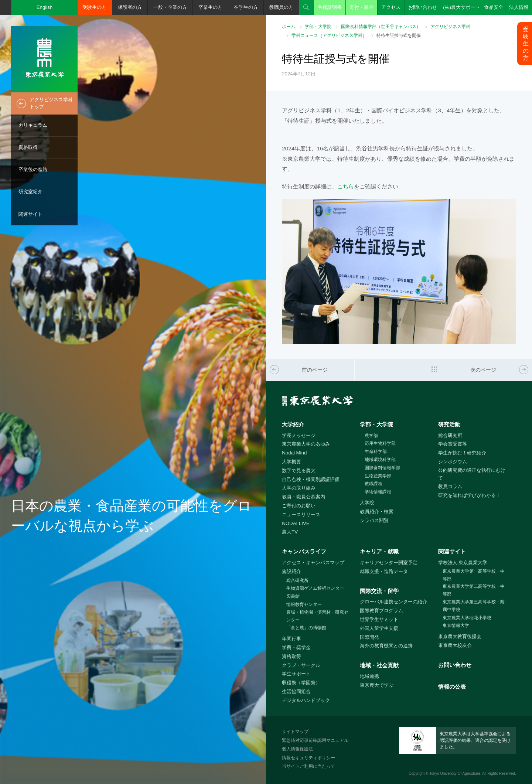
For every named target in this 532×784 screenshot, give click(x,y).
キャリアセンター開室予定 (389, 563)
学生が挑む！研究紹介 (462, 453)
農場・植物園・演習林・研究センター (317, 616)
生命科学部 (376, 451)
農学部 (371, 436)
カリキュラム (33, 125)
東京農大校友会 (455, 645)
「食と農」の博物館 (306, 628)
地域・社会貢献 (379, 665)
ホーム (289, 27)
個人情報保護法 (297, 749)
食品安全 (494, 7)
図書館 (293, 596)
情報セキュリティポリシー (308, 758)
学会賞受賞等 (453, 444)
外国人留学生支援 (379, 628)
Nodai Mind (294, 453)
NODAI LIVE (296, 523)
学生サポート (296, 674)
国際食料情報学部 (382, 468)
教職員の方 (281, 7)
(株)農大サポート (461, 7)
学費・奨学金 (296, 647)
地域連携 (369, 676)
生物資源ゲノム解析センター (315, 588)
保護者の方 (130, 7)
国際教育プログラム (381, 611)
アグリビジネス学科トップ (51, 103)
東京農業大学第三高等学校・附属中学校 (474, 606)
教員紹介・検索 (377, 512)
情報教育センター (304, 604)
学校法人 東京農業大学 (463, 563)
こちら (346, 186)
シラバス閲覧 (374, 520)
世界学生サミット (379, 619)
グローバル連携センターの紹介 (393, 602)
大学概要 (291, 462)
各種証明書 (330, 7)
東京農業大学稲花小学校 (467, 618)
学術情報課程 (378, 492)
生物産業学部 (378, 476)
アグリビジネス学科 (450, 27)
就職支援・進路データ (384, 571)
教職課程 (374, 484)
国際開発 (369, 637)
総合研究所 (450, 435)
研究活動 (449, 424)
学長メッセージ (299, 435)
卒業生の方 (210, 7)
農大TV (290, 532)
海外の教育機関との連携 (386, 646)
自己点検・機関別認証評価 (311, 479)
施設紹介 (291, 571)
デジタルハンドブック (306, 700)
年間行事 (291, 639)
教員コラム (450, 486)
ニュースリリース (301, 514)
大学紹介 (293, 424)
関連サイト (30, 214)
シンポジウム (453, 462)
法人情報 (519, 7)
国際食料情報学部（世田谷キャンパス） (381, 27)
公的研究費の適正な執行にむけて (472, 474)
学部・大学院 (318, 27)
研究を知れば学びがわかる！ (469, 495)
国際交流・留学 (379, 591)
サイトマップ (295, 732)
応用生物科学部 (380, 443)
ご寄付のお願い (299, 506)
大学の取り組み (299, 488)
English (45, 7)
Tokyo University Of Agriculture (455, 773)
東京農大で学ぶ (377, 685)
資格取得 (28, 147)
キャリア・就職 (379, 551)
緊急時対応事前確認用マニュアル (315, 740)
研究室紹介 (30, 192)
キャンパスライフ (304, 551)
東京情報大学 (456, 626)
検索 (306, 7)
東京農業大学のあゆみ (306, 444)
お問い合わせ (423, 7)
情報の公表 (452, 687)
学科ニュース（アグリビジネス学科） (329, 35)
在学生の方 (246, 7)
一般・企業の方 (170, 7)
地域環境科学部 (380, 460)
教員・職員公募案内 (303, 497)
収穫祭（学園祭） (301, 683)
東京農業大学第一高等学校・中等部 (474, 575)
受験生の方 (94, 7)
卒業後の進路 (33, 169)
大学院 (367, 503)
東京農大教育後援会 (460, 636)
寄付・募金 (362, 7)
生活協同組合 (296, 691)
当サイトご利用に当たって (308, 766)
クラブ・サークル (301, 665)
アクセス (391, 7)
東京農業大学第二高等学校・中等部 (474, 590)
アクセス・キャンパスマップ (313, 563)
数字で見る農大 (299, 471)
